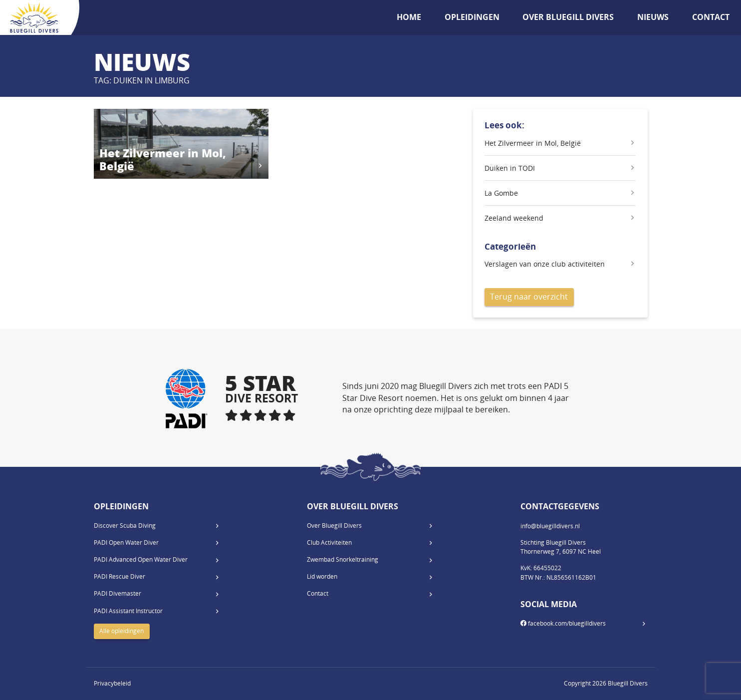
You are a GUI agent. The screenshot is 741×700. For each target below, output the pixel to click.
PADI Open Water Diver (126, 542)
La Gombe (501, 193)
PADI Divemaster (118, 593)
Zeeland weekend (514, 218)
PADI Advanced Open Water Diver (141, 559)
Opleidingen (472, 17)
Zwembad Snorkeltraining (343, 559)
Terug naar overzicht (529, 297)
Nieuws (653, 17)
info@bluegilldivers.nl (550, 526)
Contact (711, 17)
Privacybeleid (112, 683)
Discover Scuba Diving (125, 525)
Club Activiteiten (329, 542)
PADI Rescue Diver (120, 576)
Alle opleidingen (122, 631)
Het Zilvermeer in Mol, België (533, 143)
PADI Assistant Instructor (128, 611)
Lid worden (322, 576)
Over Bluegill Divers (568, 17)
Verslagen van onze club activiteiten (545, 264)
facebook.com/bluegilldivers (563, 623)
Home (409, 17)
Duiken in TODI (510, 168)
